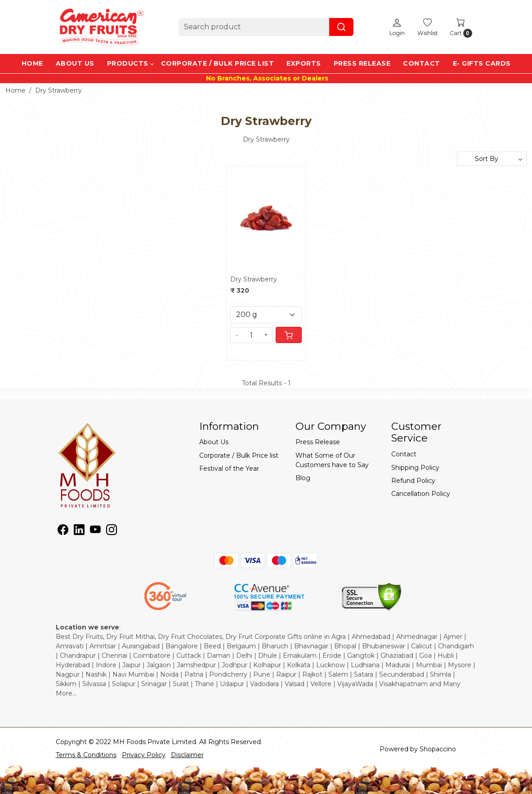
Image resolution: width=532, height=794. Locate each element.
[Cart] (289, 335)
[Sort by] (492, 159)
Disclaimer (187, 755)
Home (32, 63)
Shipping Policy (415, 468)
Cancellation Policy (421, 494)
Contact (422, 63)
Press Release (362, 63)
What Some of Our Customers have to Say (332, 460)
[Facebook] (63, 531)
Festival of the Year (229, 468)
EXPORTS (304, 63)
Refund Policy (413, 481)
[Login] (397, 27)
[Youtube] (95, 531)
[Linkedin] (79, 531)
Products (130, 63)
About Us (75, 63)
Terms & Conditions (86, 755)
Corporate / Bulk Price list (218, 63)
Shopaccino (438, 749)
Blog (303, 478)
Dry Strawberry (254, 279)
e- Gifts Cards (482, 63)
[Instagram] (112, 531)
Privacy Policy (144, 755)
